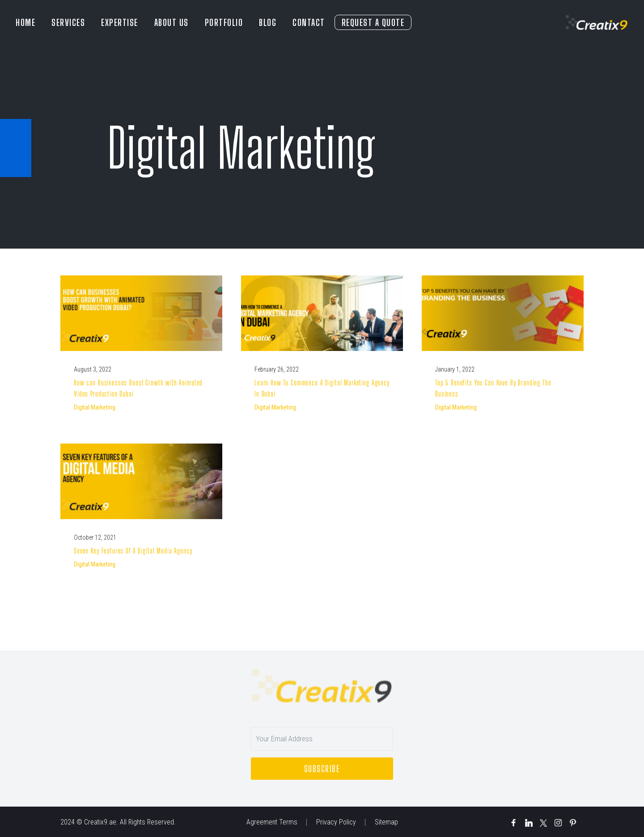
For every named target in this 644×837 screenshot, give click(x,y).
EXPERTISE (120, 22)
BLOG (268, 22)
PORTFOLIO (224, 22)
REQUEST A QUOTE (373, 22)
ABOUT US (172, 22)
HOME (25, 22)
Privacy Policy (336, 822)
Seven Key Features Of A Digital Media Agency (133, 551)
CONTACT (309, 22)
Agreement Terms (272, 822)
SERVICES (68, 22)
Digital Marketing (95, 407)
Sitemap (386, 822)
